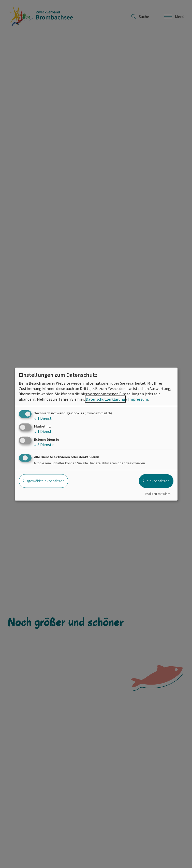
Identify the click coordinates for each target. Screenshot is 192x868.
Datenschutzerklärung (105, 399)
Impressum (138, 399)
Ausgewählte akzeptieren (43, 481)
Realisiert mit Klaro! (158, 494)
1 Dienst (43, 418)
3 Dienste (44, 445)
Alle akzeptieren (156, 481)
